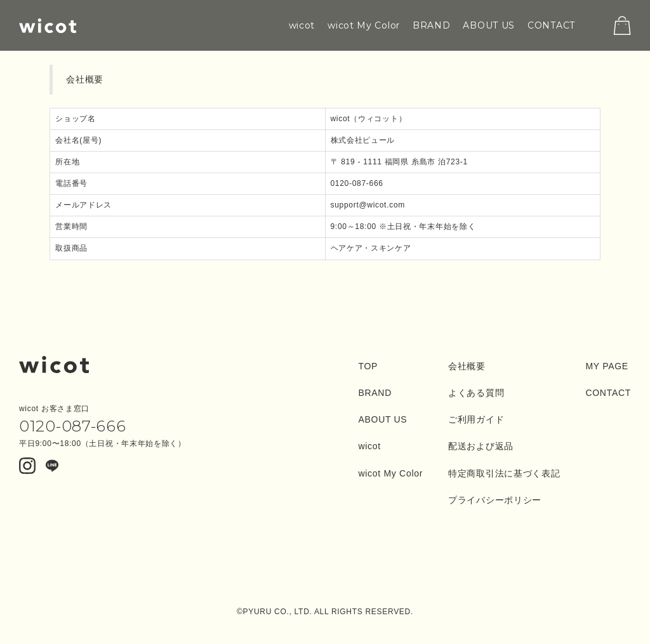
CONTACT (551, 25)
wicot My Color (364, 25)
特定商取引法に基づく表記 (504, 473)
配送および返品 (481, 446)
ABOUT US (489, 25)
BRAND (432, 25)
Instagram (27, 466)
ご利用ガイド (476, 419)
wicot (48, 26)
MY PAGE (607, 366)
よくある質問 (476, 393)
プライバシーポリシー (495, 500)
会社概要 (467, 366)
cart (622, 25)
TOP (368, 366)
